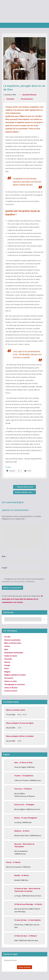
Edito (6, 649)
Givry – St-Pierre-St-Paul (23, 763)
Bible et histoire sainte (13, 643)
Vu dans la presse (11, 691)
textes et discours (11, 688)
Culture (7, 646)
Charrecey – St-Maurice (23, 789)
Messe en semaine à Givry (16, 710)
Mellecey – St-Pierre (22, 831)
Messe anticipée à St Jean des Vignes (20, 723)
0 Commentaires (27, 99)
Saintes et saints (11, 681)
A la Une (7, 637)
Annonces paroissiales (12, 640)
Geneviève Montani (29, 95)
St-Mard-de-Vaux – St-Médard (25, 936)
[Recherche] (23, 619)
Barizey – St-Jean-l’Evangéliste (26, 818)
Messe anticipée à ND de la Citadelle (20, 736)
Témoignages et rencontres (15, 684)
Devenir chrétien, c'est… (25, 492)
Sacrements (9, 678)
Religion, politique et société (15, 675)
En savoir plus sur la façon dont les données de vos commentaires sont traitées (22, 599)
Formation (10, 99)
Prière (7, 669)
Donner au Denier (24, 967)
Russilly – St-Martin (22, 875)
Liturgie (7, 665)
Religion (7, 672)
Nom (4, 556)
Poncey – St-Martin (13, 862)
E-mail (5, 568)
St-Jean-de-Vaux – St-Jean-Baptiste (28, 920)
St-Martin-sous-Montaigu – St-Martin (28, 904)
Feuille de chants (11, 656)
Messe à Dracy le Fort (24, 487)
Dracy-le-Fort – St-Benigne (24, 805)
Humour (7, 662)
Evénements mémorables (14, 653)
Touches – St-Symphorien (24, 776)
